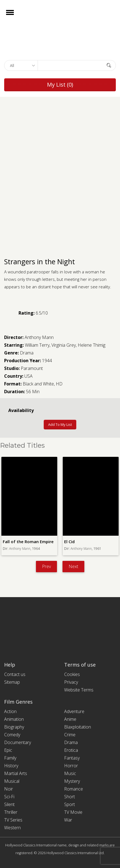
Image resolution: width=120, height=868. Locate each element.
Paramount (32, 368)
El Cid (69, 541)
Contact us (15, 674)
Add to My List (60, 424)
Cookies (72, 674)
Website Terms (79, 690)
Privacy (71, 682)
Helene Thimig (92, 345)
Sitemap (12, 682)
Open (15, 16)
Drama (27, 353)
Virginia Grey (64, 345)
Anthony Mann (39, 337)
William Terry (37, 345)
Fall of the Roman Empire (28, 541)
